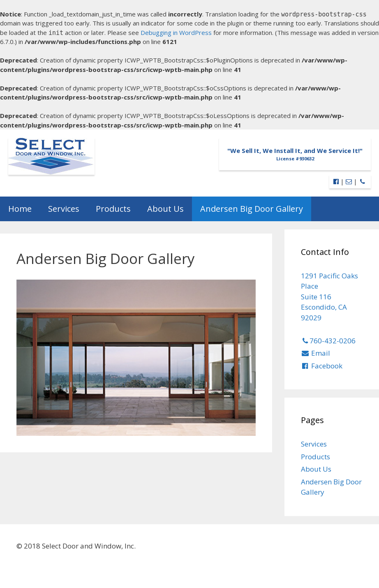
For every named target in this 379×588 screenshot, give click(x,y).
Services (64, 209)
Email (316, 353)
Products (113, 209)
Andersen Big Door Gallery (252, 209)
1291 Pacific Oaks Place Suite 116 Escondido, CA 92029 (329, 297)
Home (20, 209)
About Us (165, 209)
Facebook (322, 366)
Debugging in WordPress (176, 32)
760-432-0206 (328, 341)
